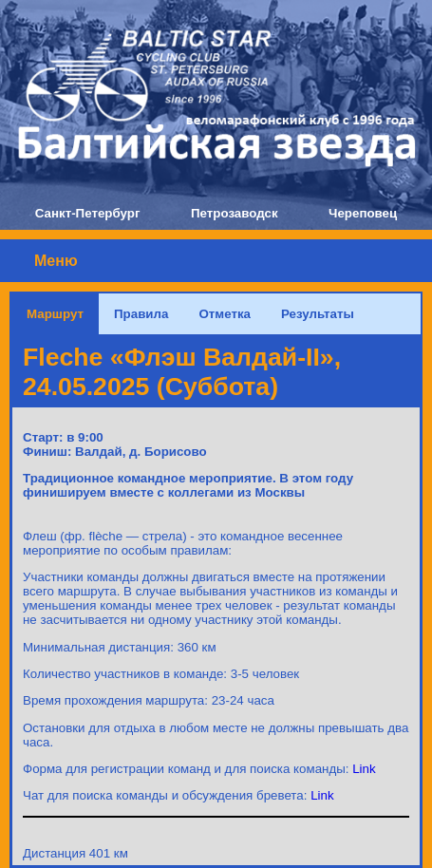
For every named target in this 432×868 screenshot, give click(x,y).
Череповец (363, 213)
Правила (141, 314)
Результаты (318, 314)
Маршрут (55, 314)
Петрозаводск (235, 213)
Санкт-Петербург (88, 213)
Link (364, 769)
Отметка (225, 314)
